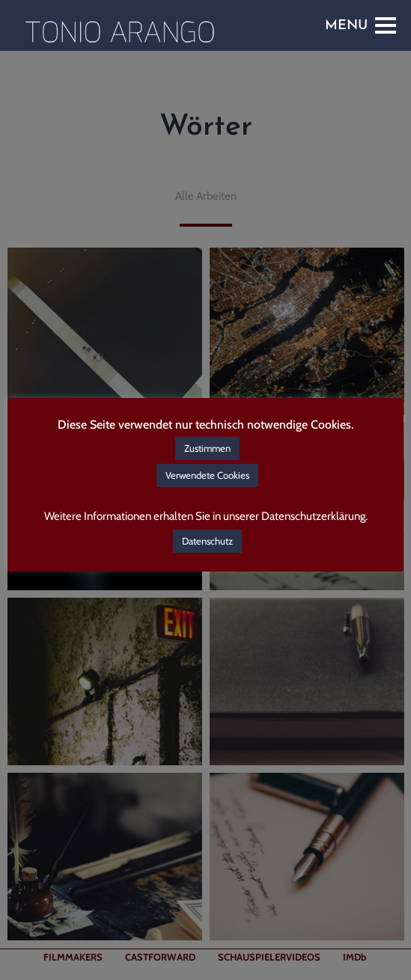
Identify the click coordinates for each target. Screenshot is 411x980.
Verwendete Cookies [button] (207, 475)
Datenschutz (207, 541)
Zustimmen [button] (207, 448)
